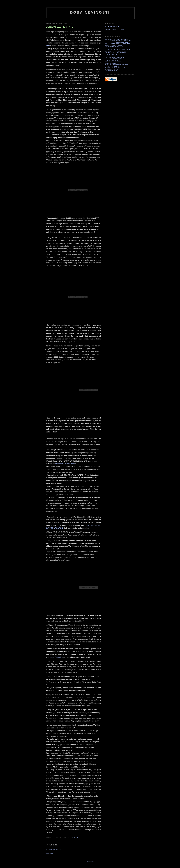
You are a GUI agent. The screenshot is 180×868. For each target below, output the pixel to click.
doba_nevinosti (112, 26)
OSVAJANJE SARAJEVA (115, 46)
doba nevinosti (90, 12)
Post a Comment (54, 850)
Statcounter (90, 862)
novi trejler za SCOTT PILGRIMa (118, 43)
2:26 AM (75, 838)
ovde (48, 46)
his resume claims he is (65, 464)
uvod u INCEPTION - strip (115, 67)
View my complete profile (116, 29)
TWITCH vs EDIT (112, 70)
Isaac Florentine (56, 657)
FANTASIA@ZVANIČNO (114, 58)
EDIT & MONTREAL (113, 61)
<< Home (49, 854)
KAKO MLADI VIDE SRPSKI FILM (118, 40)
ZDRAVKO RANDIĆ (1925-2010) (118, 49)
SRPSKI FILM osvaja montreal (117, 64)
